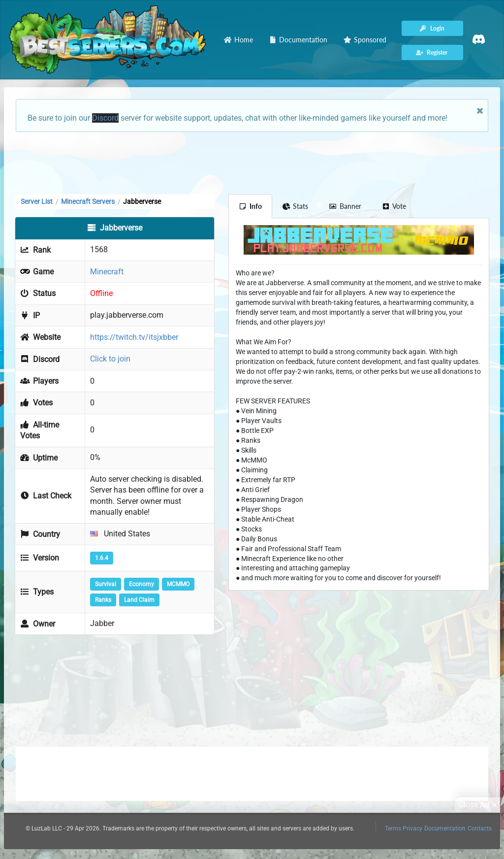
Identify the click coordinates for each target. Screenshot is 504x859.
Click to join (110, 359)
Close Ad (479, 805)
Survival (106, 584)
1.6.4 (102, 558)
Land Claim (139, 600)
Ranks (103, 600)
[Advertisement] (252, 162)
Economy (142, 584)
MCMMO (178, 584)
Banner (345, 206)
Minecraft (107, 272)
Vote (394, 206)
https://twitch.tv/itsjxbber (134, 337)
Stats (296, 206)
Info (250, 206)
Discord (105, 118)
